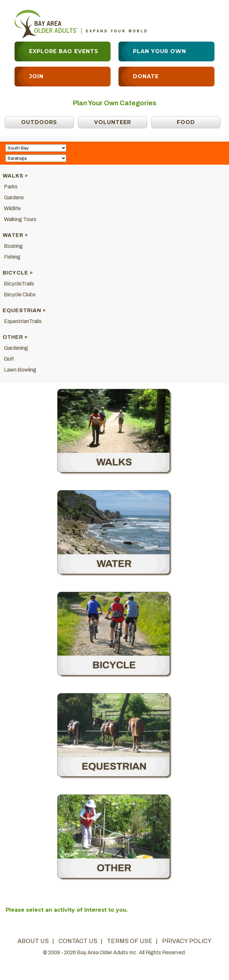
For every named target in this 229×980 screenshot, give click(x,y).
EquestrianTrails (23, 321)
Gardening (16, 348)
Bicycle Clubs (20, 294)
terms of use (130, 941)
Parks (11, 187)
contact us (78, 941)
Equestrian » (24, 310)
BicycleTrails (19, 284)
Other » (15, 337)
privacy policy (187, 941)
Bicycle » (18, 273)
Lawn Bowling (20, 370)
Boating (13, 246)
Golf (9, 359)
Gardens (14, 197)
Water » (15, 235)
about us (33, 941)
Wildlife (12, 208)
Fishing (12, 257)
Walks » (15, 176)
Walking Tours (20, 219)
